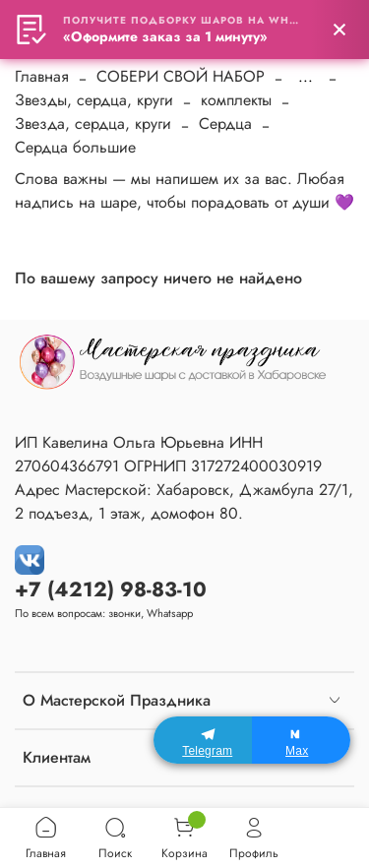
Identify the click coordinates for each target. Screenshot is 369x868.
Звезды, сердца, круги (94, 100)
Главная (42, 76)
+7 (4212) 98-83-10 (111, 589)
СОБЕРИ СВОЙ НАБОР (181, 76)
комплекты (236, 100)
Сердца (225, 124)
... (306, 77)
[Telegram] (203, 740)
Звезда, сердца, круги (93, 124)
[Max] (301, 740)
